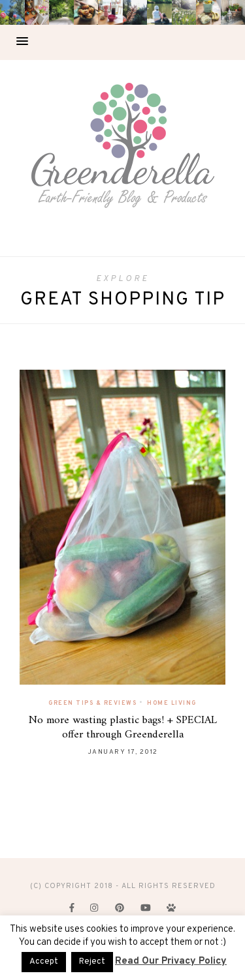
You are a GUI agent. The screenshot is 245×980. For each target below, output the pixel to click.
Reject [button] (92, 962)
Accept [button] (44, 962)
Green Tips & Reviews (92, 703)
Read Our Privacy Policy (171, 961)
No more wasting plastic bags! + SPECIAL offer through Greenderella (123, 728)
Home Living (172, 703)
